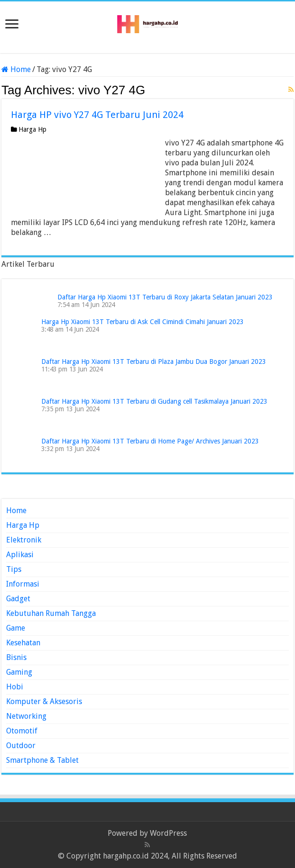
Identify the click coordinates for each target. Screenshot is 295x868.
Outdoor (21, 746)
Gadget (18, 599)
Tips (14, 569)
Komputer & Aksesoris (44, 701)
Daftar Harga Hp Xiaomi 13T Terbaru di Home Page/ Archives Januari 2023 (150, 441)
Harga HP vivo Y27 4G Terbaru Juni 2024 (97, 115)
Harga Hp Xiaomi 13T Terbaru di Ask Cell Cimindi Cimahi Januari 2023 (143, 322)
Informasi (23, 584)
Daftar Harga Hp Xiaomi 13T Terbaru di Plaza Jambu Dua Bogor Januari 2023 (154, 362)
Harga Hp (32, 129)
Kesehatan (23, 643)
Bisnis (16, 657)
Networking (26, 716)
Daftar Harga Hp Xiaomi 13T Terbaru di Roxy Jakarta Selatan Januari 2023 (165, 297)
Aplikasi (20, 555)
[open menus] (12, 25)
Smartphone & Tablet (42, 760)
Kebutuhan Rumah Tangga (51, 613)
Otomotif (22, 731)
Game (16, 628)
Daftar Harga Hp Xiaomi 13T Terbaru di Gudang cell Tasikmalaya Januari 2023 (154, 401)
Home (16, 69)
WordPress (168, 833)
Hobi (15, 687)
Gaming (19, 672)
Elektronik (24, 540)
